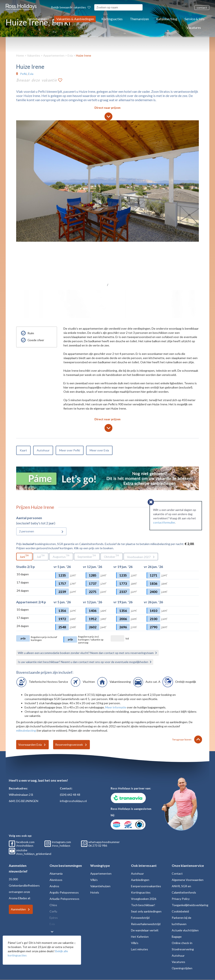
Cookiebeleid (180, 911)
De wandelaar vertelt (145, 930)
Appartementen (54, 55)
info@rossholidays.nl (73, 801)
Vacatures (194, 27)
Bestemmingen (38, 19)
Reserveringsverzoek (69, 745)
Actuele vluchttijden (185, 930)
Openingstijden (182, 968)
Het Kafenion (140, 937)
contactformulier (164, 522)
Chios (53, 905)
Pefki (24, 74)
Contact (177, 873)
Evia (70, 55)
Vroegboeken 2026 (144, 899)
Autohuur (43, 450)
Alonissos (56, 880)
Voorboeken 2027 (139, 557)
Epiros (54, 918)
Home (20, 55)
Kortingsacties (112, 19)
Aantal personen (29, 518)
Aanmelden (18, 909)
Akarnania (56, 873)
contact (202, 7)
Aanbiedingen (140, 880)
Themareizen (139, 19)
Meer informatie (116, 707)
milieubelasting (26, 730)
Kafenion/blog (167, 19)
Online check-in (182, 943)
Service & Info (195, 19)
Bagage (177, 937)
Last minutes (140, 949)
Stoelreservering (183, 949)
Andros (54, 886)
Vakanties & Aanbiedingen (75, 19)
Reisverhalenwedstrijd (146, 924)
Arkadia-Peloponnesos (64, 899)
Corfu (53, 911)
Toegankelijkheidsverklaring (190, 905)
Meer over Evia (99, 450)
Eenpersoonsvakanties (146, 886)
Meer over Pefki (70, 450)
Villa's (94, 880)
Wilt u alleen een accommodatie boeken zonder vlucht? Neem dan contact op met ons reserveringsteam (86, 653)
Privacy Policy (181, 899)
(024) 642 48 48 (70, 795)
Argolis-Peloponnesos (64, 892)
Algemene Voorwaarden (188, 880)
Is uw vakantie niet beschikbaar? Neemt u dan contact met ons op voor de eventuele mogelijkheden (83, 662)
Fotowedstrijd (140, 918)
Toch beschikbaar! (143, 905)
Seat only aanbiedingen (146, 911)
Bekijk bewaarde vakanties (71, 7)
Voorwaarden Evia (30, 745)
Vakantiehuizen (100, 886)
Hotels (95, 892)
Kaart (23, 450)
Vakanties (34, 55)
